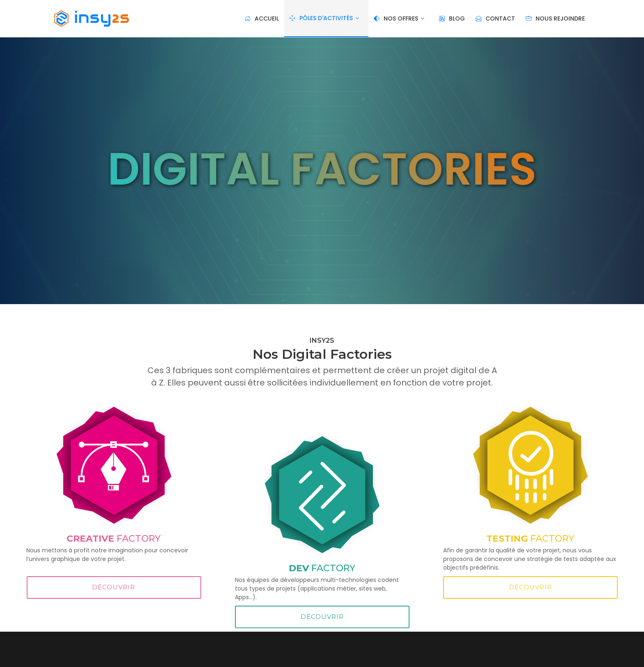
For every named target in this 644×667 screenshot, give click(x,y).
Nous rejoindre (555, 18)
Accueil (262, 18)
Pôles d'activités (324, 18)
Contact (495, 18)
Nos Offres (399, 18)
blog (452, 18)
